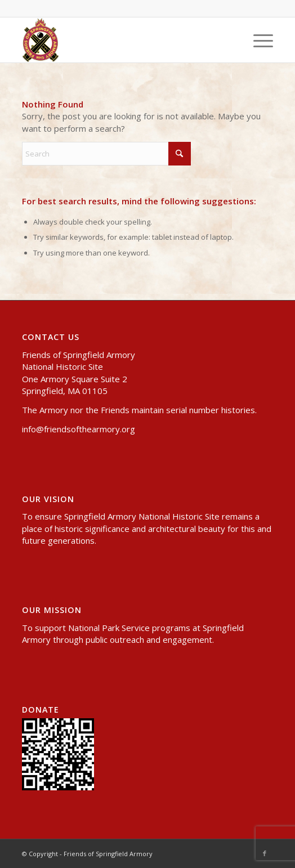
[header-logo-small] (122, 40)
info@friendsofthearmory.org (79, 429)
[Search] (106, 154)
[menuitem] (258, 40)
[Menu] (258, 40)
